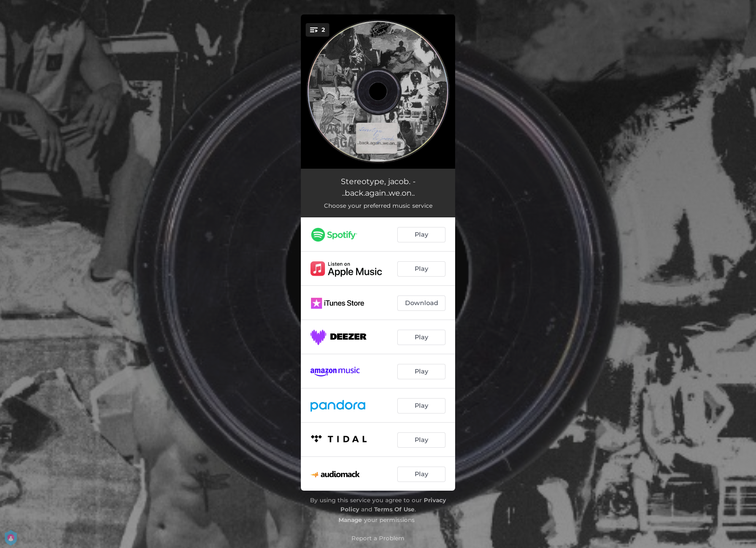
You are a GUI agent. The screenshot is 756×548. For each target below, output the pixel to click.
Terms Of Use (394, 509)
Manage (350, 520)
